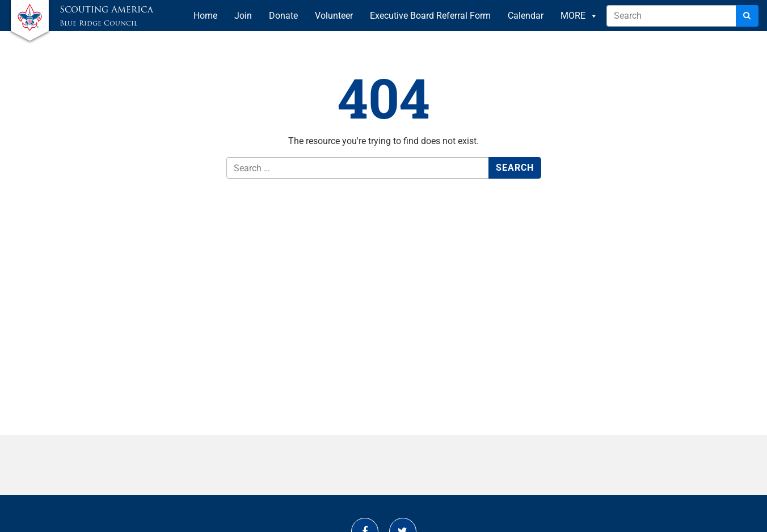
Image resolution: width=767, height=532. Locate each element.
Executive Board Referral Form (430, 16)
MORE (579, 16)
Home (205, 16)
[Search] (747, 16)
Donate (283, 16)
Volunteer (334, 16)
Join (243, 16)
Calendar (526, 16)
